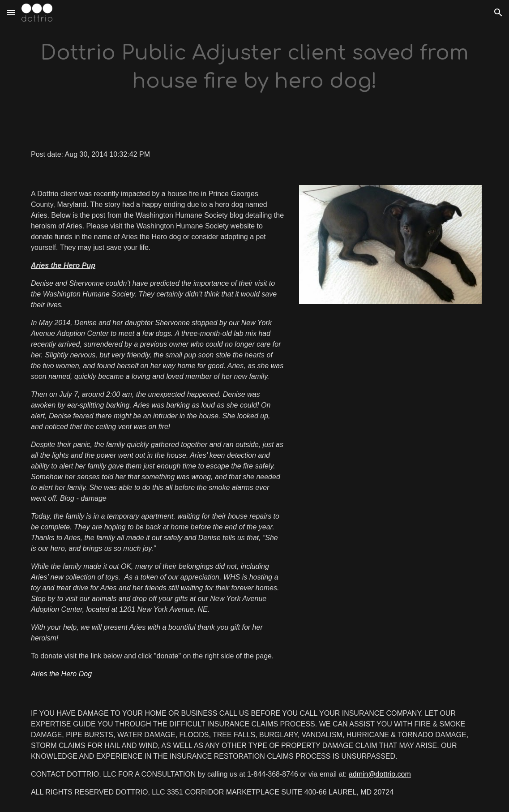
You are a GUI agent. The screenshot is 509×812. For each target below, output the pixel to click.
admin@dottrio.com (380, 774)
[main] (254, 67)
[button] (11, 12)
